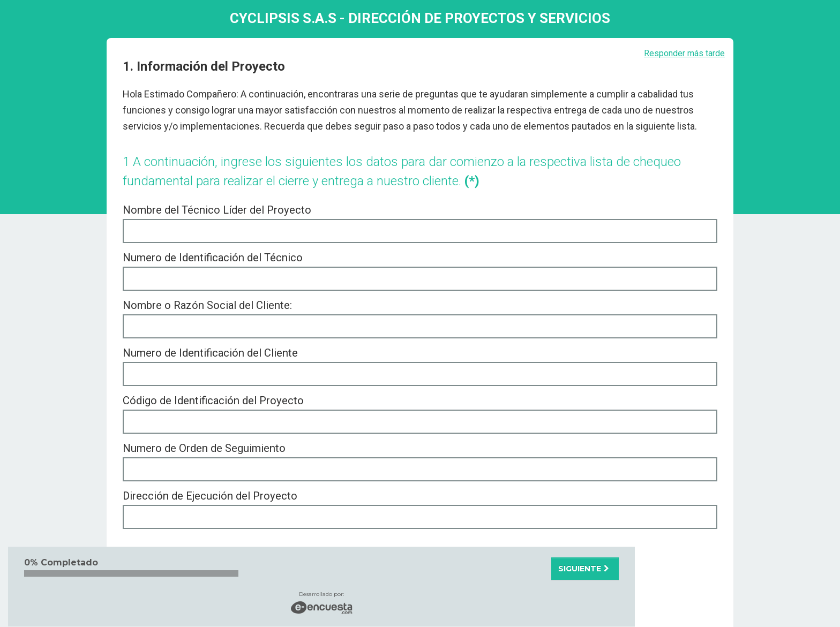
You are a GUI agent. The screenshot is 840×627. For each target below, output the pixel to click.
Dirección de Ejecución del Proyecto (210, 496)
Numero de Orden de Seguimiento (204, 448)
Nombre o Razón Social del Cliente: (207, 305)
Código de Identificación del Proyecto (213, 401)
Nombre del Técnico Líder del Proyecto (217, 210)
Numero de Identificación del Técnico (213, 258)
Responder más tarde (684, 53)
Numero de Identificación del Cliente (210, 353)
